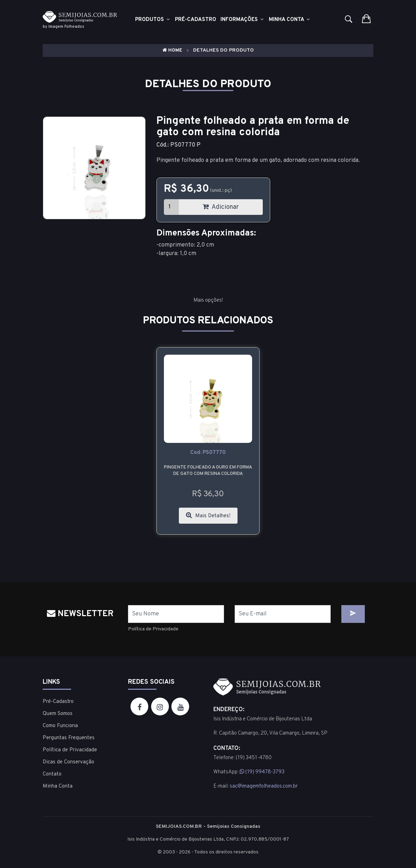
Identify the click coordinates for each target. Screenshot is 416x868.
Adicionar (221, 207)
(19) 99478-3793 (262, 772)
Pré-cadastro (196, 20)
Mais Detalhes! (208, 516)
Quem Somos (58, 714)
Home (172, 50)
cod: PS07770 (208, 453)
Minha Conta (290, 20)
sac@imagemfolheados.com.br (264, 786)
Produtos (153, 20)
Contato (52, 774)
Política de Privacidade (153, 629)
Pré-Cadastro (58, 702)
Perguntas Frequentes (69, 738)
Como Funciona (60, 726)
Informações (242, 20)
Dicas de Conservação (68, 762)
